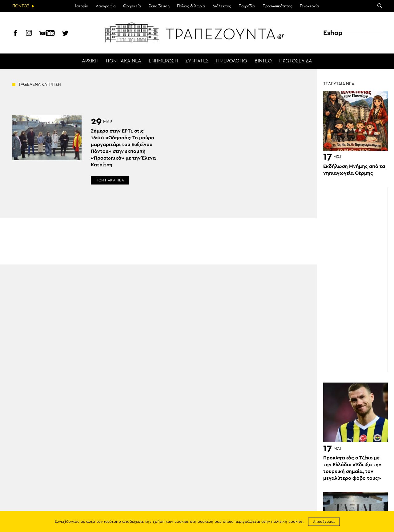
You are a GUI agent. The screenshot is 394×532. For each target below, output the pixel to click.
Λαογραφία (106, 6)
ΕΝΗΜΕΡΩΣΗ (163, 61)
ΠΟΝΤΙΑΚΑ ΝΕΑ (124, 61)
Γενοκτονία (309, 6)
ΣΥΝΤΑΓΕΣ (197, 61)
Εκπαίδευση (159, 6)
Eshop (333, 33)
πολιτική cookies (287, 522)
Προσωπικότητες (277, 6)
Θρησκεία (132, 6)
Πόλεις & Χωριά (191, 6)
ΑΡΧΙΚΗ (90, 61)
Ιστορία (82, 6)
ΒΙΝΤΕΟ (263, 61)
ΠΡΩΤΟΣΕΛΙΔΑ (296, 61)
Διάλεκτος (222, 6)
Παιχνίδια (247, 6)
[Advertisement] (359, 280)
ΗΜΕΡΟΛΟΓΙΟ (232, 61)
